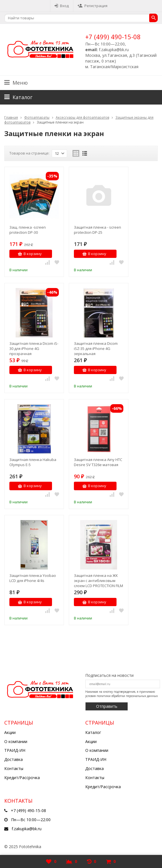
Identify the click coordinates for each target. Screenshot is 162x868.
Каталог (93, 732)
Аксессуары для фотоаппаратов (82, 117)
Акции (10, 732)
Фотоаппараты (37, 117)
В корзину (30, 254)
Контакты (14, 768)
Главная (11, 117)
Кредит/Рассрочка (22, 778)
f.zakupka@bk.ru (27, 829)
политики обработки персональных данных (127, 696)
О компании (16, 741)
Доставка (13, 759)
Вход (62, 6)
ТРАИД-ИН (15, 750)
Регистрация (93, 6)
